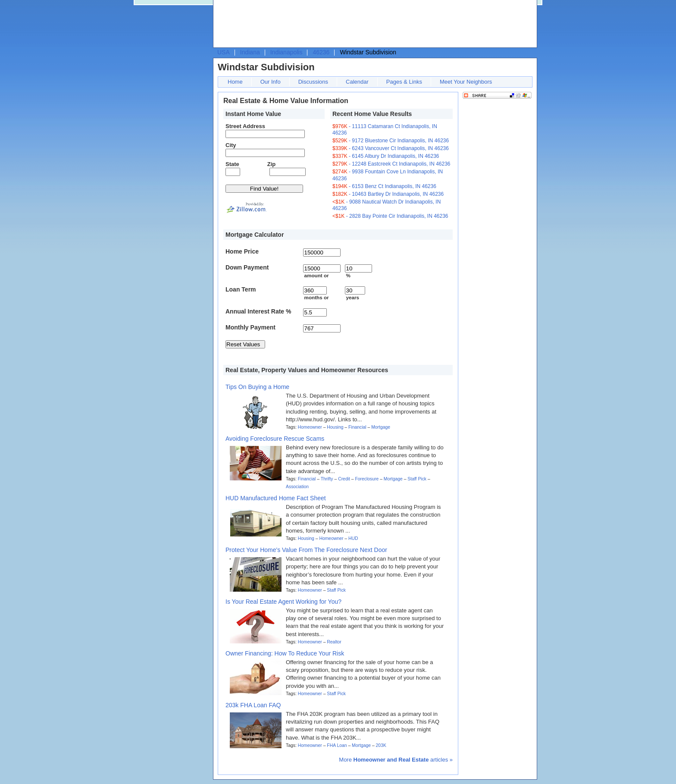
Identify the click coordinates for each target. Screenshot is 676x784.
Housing (335, 427)
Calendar (357, 82)
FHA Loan (337, 745)
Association (297, 487)
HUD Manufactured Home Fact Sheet (276, 498)
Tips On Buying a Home (257, 387)
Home (235, 82)
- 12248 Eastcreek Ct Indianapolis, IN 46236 (391, 164)
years (352, 297)
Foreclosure (367, 479)
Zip (272, 164)
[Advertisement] (373, 24)
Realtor (334, 642)
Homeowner (310, 427)
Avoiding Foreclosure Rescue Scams (275, 439)
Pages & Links (404, 82)
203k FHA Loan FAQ (253, 705)
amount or (316, 275)
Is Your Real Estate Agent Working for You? (283, 602)
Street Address (245, 126)
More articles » (396, 760)
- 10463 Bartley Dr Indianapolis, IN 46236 (388, 194)
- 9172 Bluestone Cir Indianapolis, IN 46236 (391, 141)
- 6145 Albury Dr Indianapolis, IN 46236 (386, 156)
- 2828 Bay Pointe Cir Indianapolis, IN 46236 (390, 216)
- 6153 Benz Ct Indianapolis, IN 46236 (384, 186)
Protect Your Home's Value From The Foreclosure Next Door (306, 550)
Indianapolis (286, 52)
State (232, 164)
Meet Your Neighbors (466, 82)
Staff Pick (417, 479)
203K (381, 745)
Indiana (250, 52)
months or (316, 297)
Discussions (313, 82)
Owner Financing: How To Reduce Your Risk (285, 653)
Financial (357, 427)
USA (224, 52)
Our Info (271, 82)
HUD (353, 538)
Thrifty (327, 479)
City (231, 145)
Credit (344, 479)
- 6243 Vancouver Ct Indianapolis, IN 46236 (391, 148)
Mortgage (381, 427)
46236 (321, 52)
